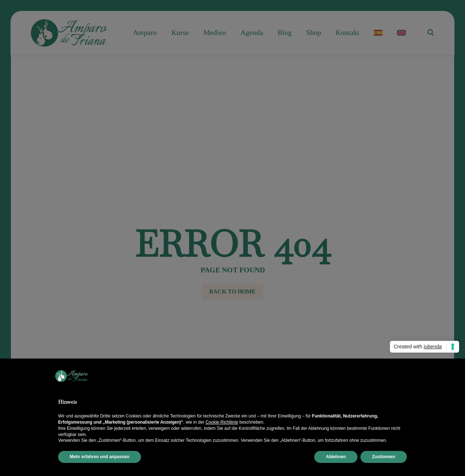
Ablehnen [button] (336, 457)
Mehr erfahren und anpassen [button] (100, 457)
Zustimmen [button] (384, 457)
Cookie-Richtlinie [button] (222, 422)
